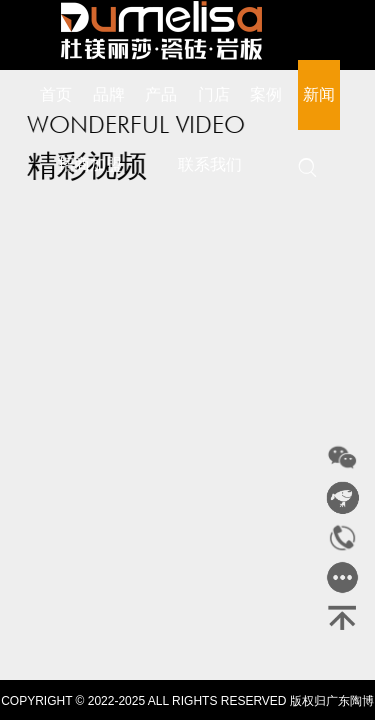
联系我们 (210, 164)
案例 (266, 94)
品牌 (109, 94)
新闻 (319, 94)
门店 (214, 94)
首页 (56, 94)
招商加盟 (90, 164)
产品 (161, 94)
